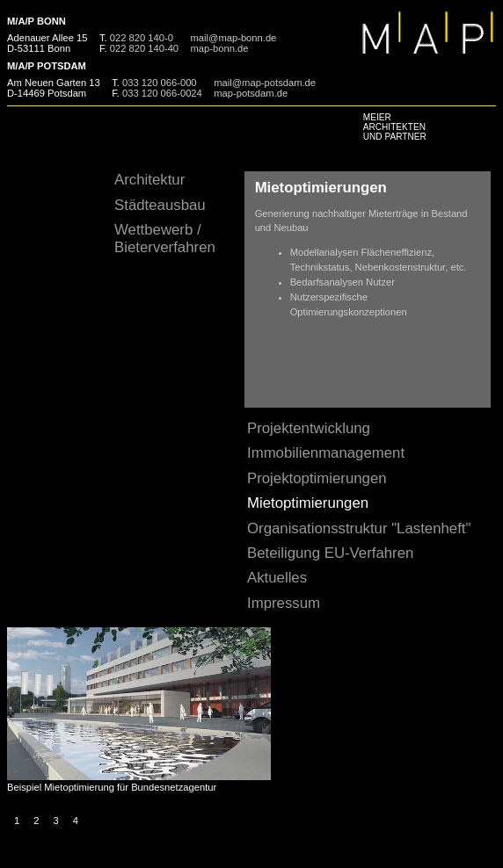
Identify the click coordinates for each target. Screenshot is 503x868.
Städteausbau (160, 205)
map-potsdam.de (251, 93)
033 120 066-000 (160, 83)
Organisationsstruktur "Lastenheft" (359, 528)
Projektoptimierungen (317, 478)
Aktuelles (277, 578)
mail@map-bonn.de (234, 38)
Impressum (284, 603)
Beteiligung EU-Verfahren (330, 553)
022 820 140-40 (144, 48)
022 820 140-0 (142, 38)
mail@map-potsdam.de (265, 83)
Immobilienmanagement (326, 453)
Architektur (149, 180)
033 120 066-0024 (162, 93)
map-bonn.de (220, 48)
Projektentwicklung (309, 428)
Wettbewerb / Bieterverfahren (165, 239)
